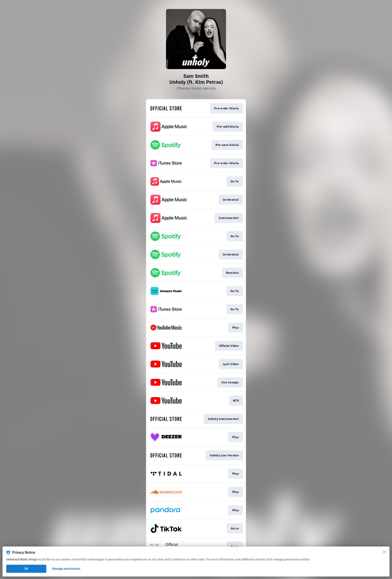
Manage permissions (66, 569)
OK (26, 569)
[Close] (384, 552)
